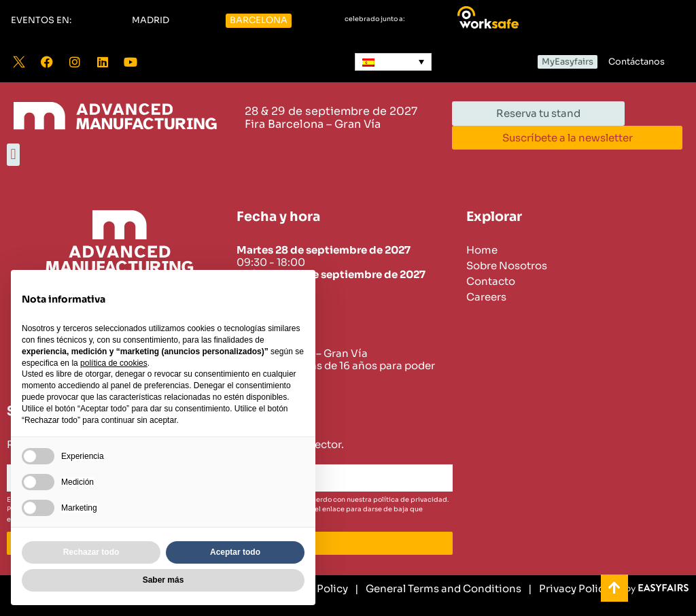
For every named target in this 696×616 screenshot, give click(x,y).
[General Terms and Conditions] (438, 589)
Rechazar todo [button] (91, 552)
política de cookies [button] (114, 363)
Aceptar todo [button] (235, 552)
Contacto (491, 281)
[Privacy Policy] (569, 589)
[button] (41, 21)
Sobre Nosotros (507, 266)
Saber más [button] (163, 580)
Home (482, 250)
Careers (486, 297)
